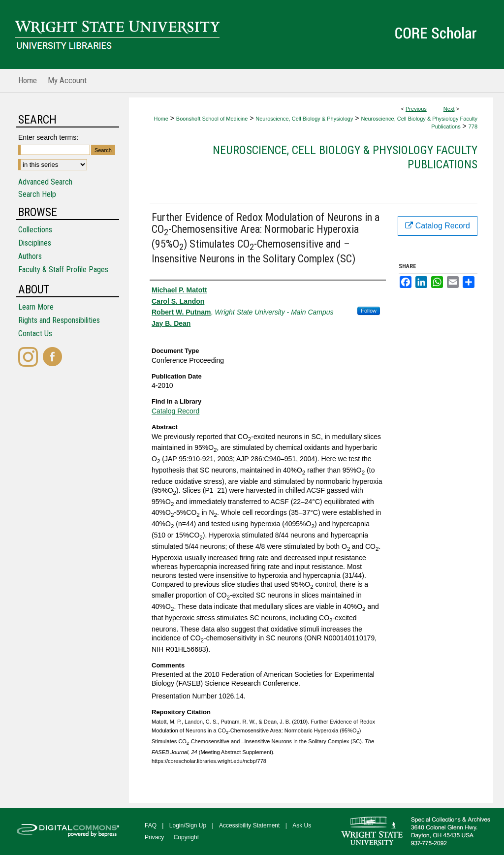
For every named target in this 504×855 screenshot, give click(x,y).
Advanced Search (45, 182)
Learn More (36, 307)
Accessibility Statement (249, 825)
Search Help (37, 194)
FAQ (151, 825)
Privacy (154, 837)
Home (161, 119)
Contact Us (35, 333)
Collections (35, 230)
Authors (30, 256)
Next (449, 109)
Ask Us (302, 825)
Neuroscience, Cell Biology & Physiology (304, 119)
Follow (369, 311)
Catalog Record (175, 411)
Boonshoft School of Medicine (212, 119)
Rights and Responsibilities (59, 320)
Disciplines (35, 243)
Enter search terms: (48, 137)
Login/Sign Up (188, 825)
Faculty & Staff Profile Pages (63, 269)
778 (473, 127)
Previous (416, 109)
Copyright (186, 837)
